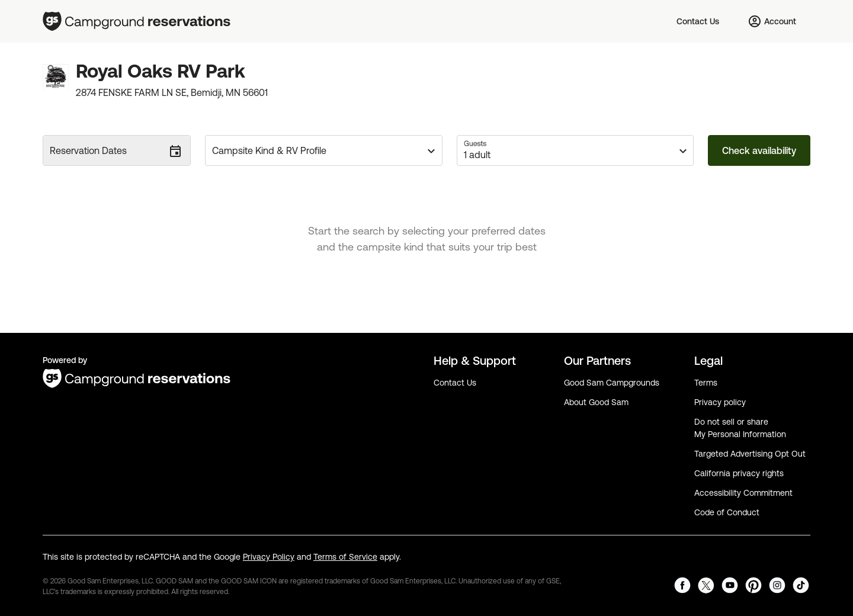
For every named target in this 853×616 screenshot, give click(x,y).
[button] (324, 150)
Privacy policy (720, 402)
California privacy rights (739, 473)
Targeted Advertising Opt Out (750, 454)
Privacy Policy (269, 557)
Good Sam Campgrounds (612, 383)
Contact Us (455, 383)
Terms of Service (345, 557)
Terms (706, 383)
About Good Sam (596, 402)
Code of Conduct (727, 512)
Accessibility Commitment (743, 493)
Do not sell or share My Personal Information (740, 428)
